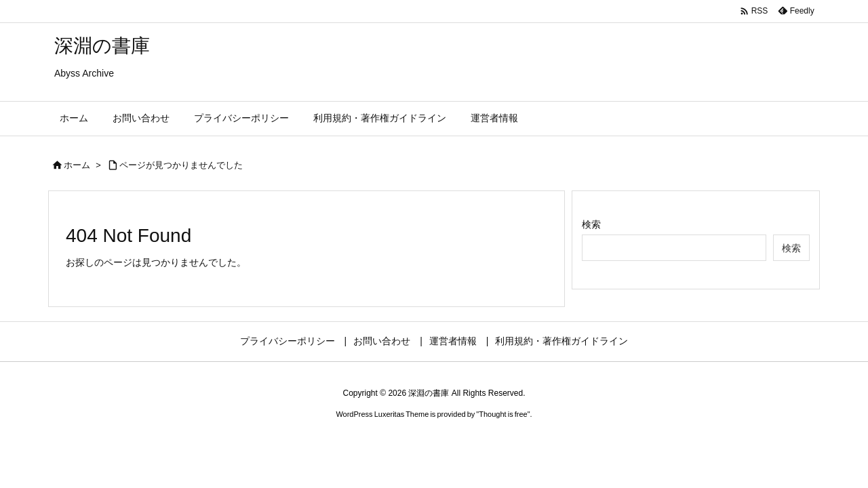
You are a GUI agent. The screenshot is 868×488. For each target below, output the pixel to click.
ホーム (77, 165)
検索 (591, 224)
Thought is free (503, 414)
